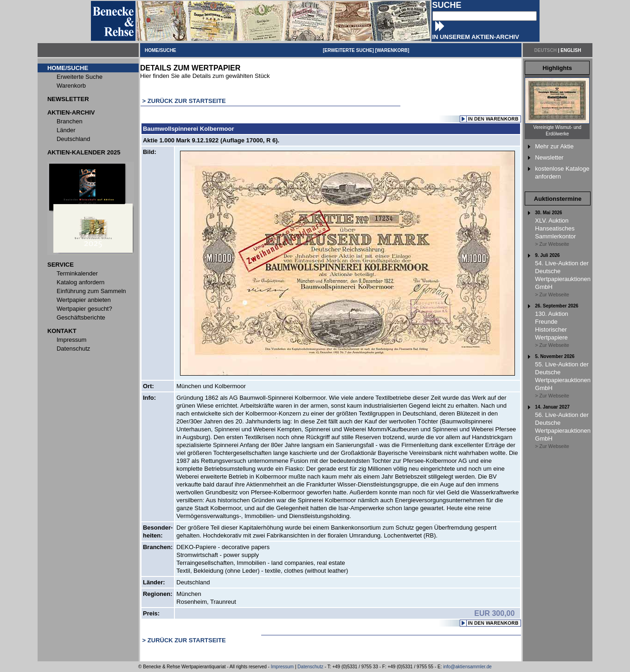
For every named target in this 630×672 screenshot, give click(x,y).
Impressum (282, 667)
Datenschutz (310, 667)
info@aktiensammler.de (467, 667)
